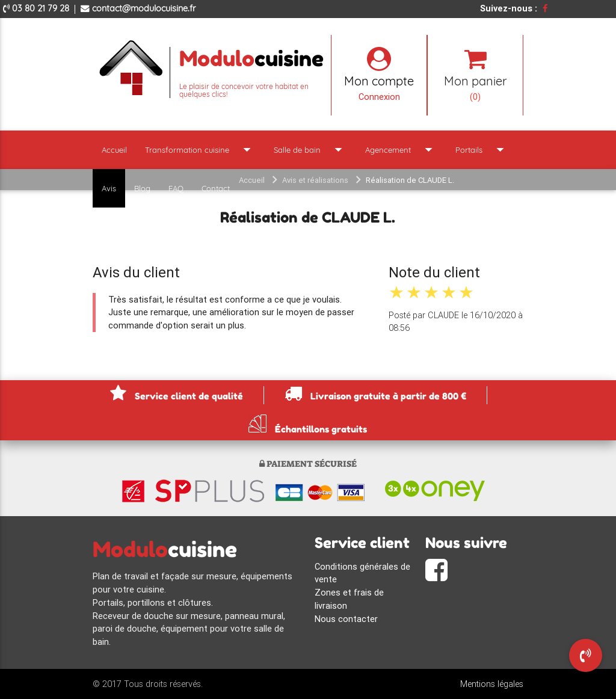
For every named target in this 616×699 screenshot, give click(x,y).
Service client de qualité (177, 393)
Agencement (401, 150)
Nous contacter (346, 619)
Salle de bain (310, 150)
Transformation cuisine (200, 150)
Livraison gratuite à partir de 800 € (375, 393)
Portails (482, 150)
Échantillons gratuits (308, 424)
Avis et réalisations (315, 180)
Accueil (114, 150)
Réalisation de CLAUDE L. (410, 180)
